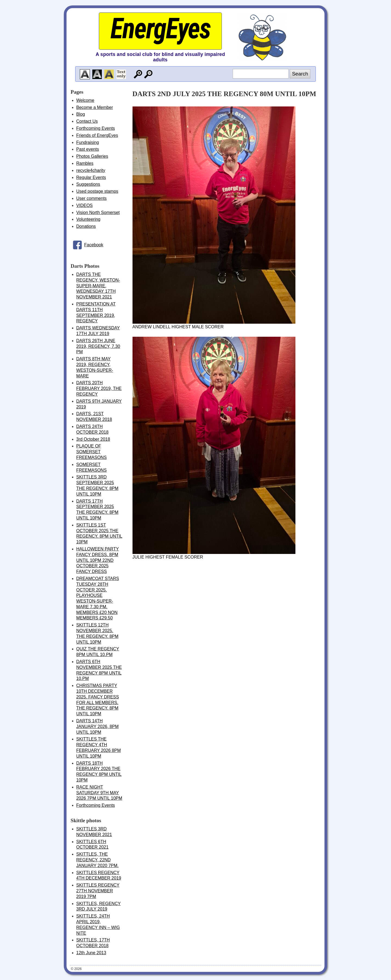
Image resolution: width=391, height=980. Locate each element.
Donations (86, 226)
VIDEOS (84, 205)
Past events (88, 149)
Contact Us (87, 121)
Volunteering (88, 219)
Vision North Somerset (98, 212)
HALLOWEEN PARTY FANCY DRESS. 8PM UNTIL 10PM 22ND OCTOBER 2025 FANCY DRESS (98, 560)
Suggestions (88, 184)
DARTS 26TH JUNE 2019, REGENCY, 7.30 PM (98, 346)
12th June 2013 (91, 953)
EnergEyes (160, 29)
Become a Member (95, 107)
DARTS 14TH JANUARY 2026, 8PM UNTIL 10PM (97, 727)
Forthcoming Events (96, 128)
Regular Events (91, 177)
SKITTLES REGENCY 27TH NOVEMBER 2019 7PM (98, 891)
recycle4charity (91, 170)
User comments (92, 198)
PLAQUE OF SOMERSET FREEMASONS (92, 452)
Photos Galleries (92, 156)
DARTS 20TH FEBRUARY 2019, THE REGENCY (99, 388)
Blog (81, 114)
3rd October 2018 (93, 439)
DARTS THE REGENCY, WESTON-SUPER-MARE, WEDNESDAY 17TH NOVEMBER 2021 (98, 286)
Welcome (85, 100)
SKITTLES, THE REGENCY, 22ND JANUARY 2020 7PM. (97, 860)
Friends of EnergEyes (97, 135)
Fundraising (88, 142)
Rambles (85, 163)
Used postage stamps (97, 191)
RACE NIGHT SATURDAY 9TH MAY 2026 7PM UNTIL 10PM (99, 793)
